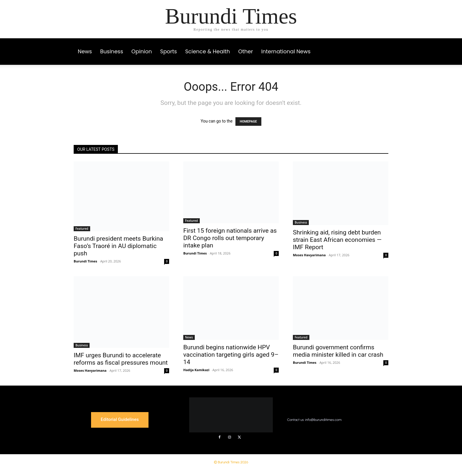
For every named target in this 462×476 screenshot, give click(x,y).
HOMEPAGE (248, 122)
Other (245, 51)
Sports (169, 51)
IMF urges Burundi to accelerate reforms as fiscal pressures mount (121, 359)
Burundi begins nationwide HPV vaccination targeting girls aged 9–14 (231, 355)
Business (112, 51)
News (85, 51)
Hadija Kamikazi (196, 370)
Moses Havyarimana (309, 255)
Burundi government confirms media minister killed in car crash (338, 351)
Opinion (142, 51)
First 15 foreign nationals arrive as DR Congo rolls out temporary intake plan (230, 238)
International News (286, 51)
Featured (82, 229)
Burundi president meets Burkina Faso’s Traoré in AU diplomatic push (118, 246)
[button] (381, 46)
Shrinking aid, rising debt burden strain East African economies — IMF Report (337, 240)
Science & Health (208, 51)
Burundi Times (85, 261)
